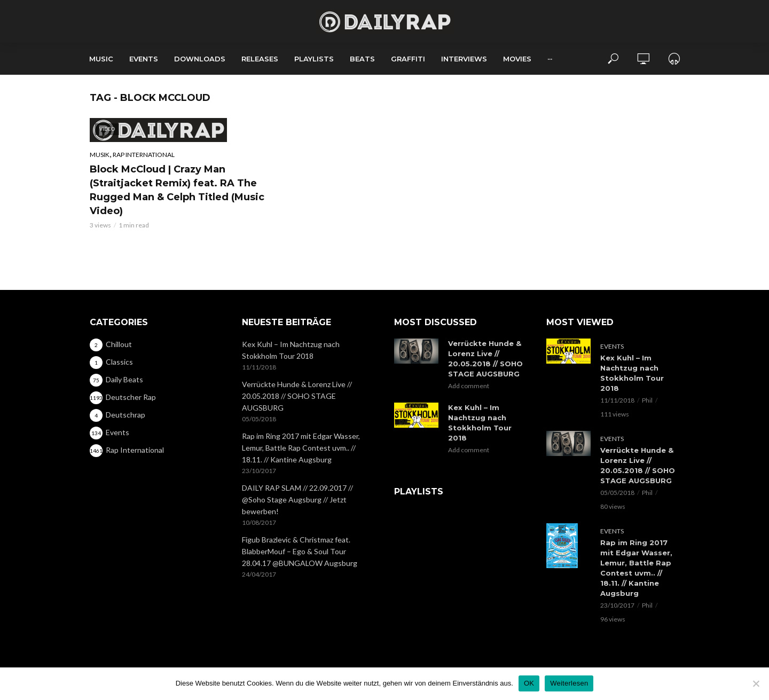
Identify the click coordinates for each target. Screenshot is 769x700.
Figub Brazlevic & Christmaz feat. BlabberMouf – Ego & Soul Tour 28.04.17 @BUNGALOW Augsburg (300, 551)
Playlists (314, 59)
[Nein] (756, 683)
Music (101, 59)
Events (144, 59)
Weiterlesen (569, 683)
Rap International (144, 155)
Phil (647, 400)
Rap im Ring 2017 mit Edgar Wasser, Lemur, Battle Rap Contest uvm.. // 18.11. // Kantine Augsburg (301, 448)
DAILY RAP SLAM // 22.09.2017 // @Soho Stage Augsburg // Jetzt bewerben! (297, 500)
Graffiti (408, 59)
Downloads (200, 59)
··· (550, 59)
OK (529, 683)
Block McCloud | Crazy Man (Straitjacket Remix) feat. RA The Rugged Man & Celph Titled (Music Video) (177, 190)
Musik (100, 155)
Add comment (469, 386)
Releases (260, 59)
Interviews (464, 59)
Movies (517, 59)
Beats (362, 59)
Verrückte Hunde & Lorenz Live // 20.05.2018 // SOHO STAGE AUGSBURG (297, 396)
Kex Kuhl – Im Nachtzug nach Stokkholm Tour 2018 (291, 350)
